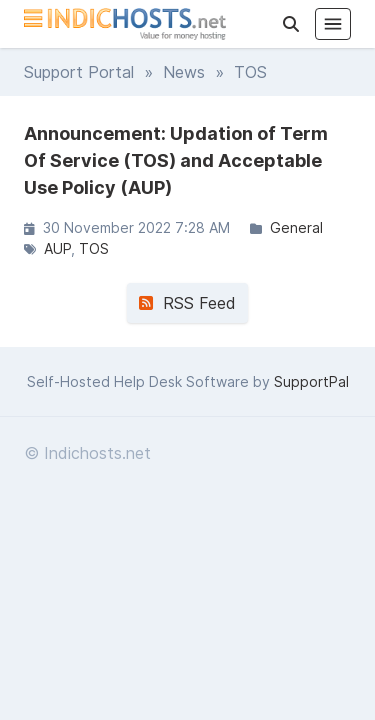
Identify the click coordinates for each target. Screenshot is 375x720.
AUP (57, 248)
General (296, 227)
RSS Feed (187, 303)
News (184, 72)
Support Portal (79, 72)
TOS (94, 248)
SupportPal (311, 381)
